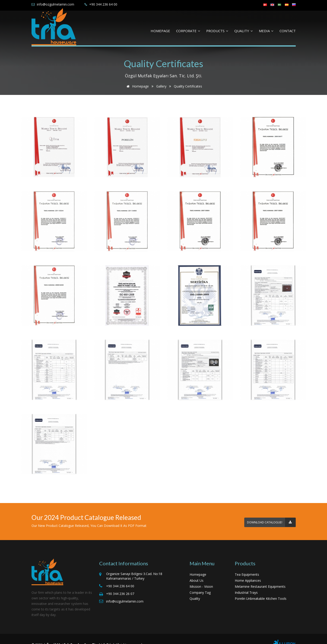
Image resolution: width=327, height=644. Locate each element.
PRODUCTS (217, 31)
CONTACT (288, 31)
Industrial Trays (246, 585)
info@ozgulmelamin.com (56, 4)
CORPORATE (188, 31)
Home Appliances (248, 573)
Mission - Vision (201, 579)
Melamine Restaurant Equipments (260, 579)
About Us (197, 573)
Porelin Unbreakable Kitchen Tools (261, 591)
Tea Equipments (247, 567)
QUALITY (244, 31)
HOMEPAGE (160, 31)
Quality (195, 591)
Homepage (137, 86)
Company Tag (200, 585)
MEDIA (266, 31)
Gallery (161, 86)
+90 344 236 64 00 (103, 4)
